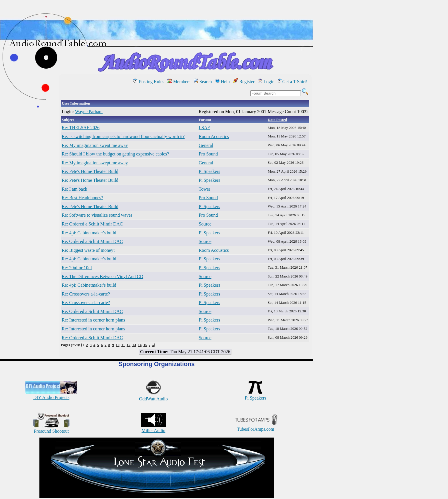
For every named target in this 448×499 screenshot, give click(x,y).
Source (205, 224)
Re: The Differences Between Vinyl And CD (102, 277)
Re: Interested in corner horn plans (93, 320)
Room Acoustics (214, 136)
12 (128, 345)
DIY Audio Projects (51, 395)
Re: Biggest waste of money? (89, 250)
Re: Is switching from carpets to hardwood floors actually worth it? (123, 136)
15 (145, 345)
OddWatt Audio (153, 396)
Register (244, 82)
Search (203, 82)
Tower (204, 189)
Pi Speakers (209, 171)
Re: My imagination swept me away (95, 145)
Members (179, 82)
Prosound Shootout (51, 429)
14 (140, 345)
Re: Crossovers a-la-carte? (86, 294)
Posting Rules (149, 82)
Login (266, 82)
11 (123, 345)
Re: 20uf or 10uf (77, 268)
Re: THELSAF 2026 (81, 128)
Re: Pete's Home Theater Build (90, 171)
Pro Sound (208, 154)
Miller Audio (153, 428)
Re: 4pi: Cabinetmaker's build (89, 233)
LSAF (204, 128)
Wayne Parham (89, 112)
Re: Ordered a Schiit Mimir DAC (92, 224)
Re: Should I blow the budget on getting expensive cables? (115, 154)
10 (118, 345)
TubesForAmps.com (256, 427)
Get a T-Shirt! (293, 82)
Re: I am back (74, 189)
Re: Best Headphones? (82, 198)
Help (222, 82)
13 (134, 345)
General (206, 145)
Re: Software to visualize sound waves (97, 215)
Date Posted (277, 120)
